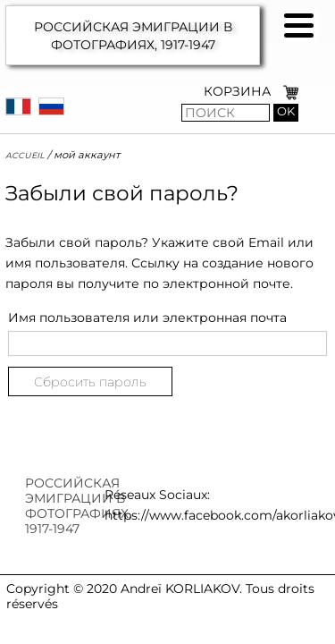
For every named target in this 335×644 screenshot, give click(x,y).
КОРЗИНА (237, 91)
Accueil (25, 155)
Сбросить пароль (90, 382)
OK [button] (286, 111)
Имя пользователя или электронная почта (147, 318)
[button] (299, 25)
